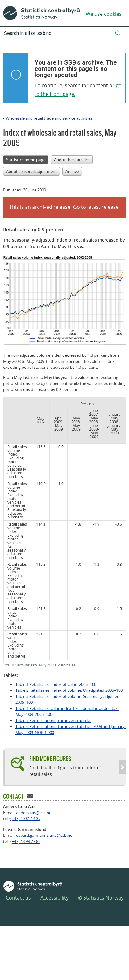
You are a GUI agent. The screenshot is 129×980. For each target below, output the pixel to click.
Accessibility (54, 898)
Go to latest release (96, 207)
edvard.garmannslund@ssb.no (44, 835)
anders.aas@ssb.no (34, 813)
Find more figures (50, 759)
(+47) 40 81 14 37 (25, 819)
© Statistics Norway (101, 898)
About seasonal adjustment (31, 171)
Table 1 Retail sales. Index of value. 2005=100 (56, 684)
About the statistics (72, 160)
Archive (72, 171)
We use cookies (104, 14)
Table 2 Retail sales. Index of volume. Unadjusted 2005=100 (69, 690)
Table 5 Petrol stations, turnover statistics (53, 720)
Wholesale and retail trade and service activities (49, 118)
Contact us (18, 898)
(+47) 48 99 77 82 (25, 841)
